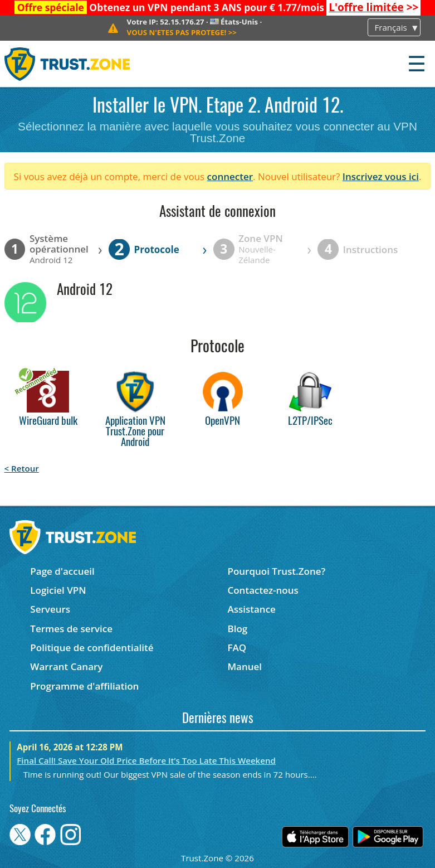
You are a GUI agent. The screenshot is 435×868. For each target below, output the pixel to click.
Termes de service (71, 629)
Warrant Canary (66, 666)
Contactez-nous (263, 590)
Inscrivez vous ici (381, 176)
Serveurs (50, 609)
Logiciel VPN (58, 590)
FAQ (237, 648)
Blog (237, 629)
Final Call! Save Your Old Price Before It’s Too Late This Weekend (146, 760)
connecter (230, 176)
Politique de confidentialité (92, 648)
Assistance (251, 609)
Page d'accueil (62, 571)
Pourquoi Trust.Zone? (276, 571)
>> (373, 7)
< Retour (22, 468)
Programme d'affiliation (84, 686)
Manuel (245, 666)
